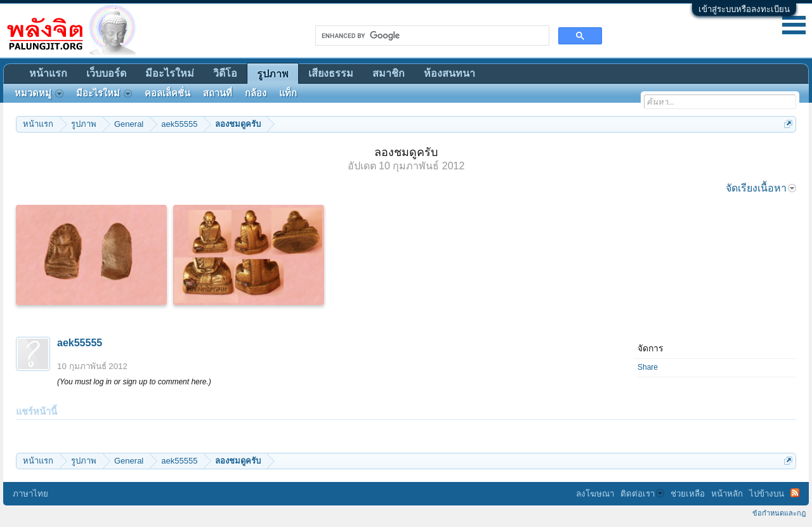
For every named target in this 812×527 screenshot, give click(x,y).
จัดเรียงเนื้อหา (761, 188)
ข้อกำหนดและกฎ (779, 513)
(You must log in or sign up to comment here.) (134, 382)
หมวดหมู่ (39, 93)
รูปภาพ (273, 74)
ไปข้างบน (767, 494)
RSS (795, 493)
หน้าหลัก (727, 494)
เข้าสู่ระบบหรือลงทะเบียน (744, 9)
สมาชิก (389, 73)
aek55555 (80, 343)
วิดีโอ (225, 73)
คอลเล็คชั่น (167, 93)
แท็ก (288, 93)
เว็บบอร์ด (106, 73)
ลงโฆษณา (595, 494)
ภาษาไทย (30, 494)
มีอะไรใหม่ (170, 73)
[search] (431, 36)
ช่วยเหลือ (688, 494)
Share (648, 367)
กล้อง (256, 93)
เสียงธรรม (331, 73)
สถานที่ (218, 93)
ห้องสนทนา (449, 73)
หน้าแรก (48, 73)
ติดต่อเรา (642, 494)
